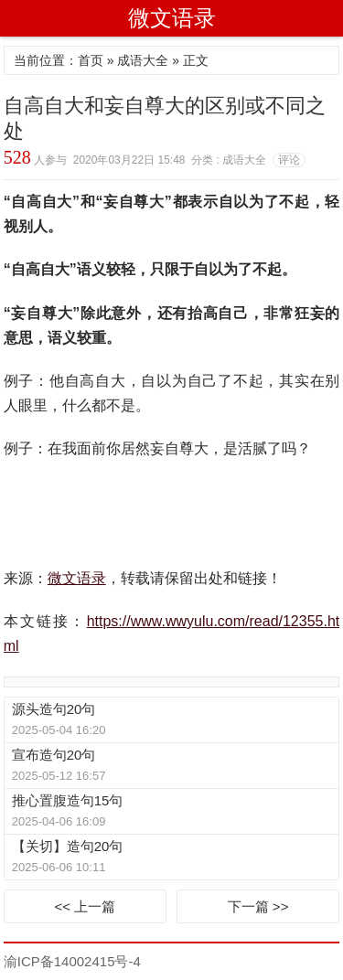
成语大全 (143, 60)
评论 (289, 160)
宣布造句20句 (54, 755)
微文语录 (172, 18)
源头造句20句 (54, 709)
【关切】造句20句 (68, 846)
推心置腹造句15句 (68, 800)
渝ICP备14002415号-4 (72, 961)
